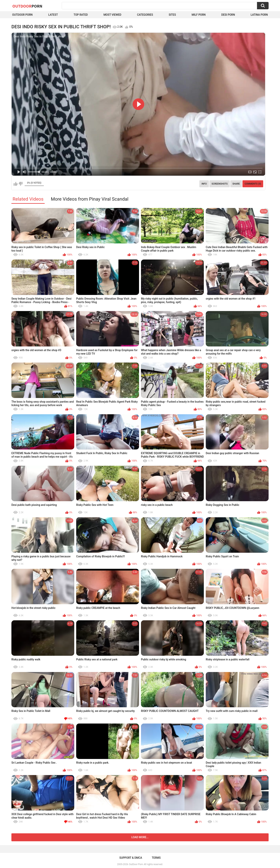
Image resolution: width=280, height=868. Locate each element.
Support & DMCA (131, 858)
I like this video (16, 184)
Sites (172, 15)
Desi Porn (228, 15)
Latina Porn (259, 15)
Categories (145, 15)
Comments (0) (253, 184)
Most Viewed (112, 15)
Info (204, 184)
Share (236, 184)
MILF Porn (199, 15)
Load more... (140, 837)
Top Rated (81, 15)
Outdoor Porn (22, 15)
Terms (156, 858)
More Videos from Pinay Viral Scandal (90, 199)
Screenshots (220, 184)
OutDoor (27, 6)
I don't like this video (21, 184)
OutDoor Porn (136, 864)
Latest (53, 15)
